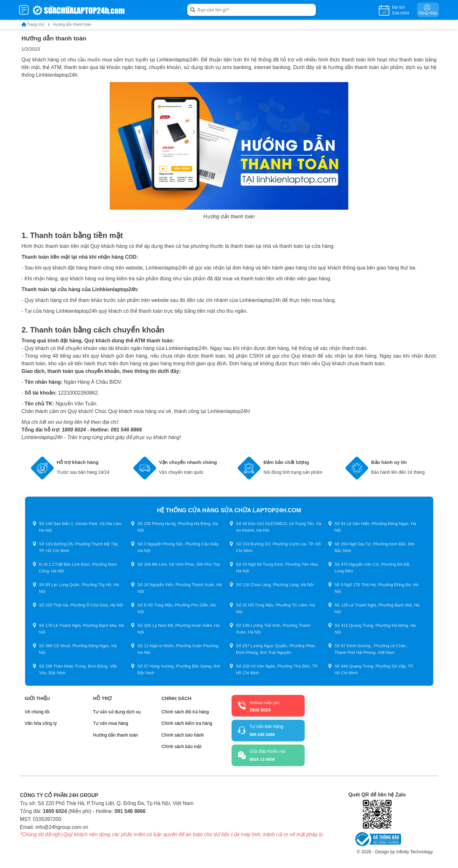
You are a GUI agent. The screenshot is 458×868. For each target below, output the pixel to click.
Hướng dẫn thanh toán (116, 735)
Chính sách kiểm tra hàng (187, 723)
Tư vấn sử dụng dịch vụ (117, 712)
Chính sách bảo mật (182, 746)
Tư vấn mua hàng (111, 723)
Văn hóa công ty (41, 723)
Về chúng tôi (37, 712)
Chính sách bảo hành (183, 735)
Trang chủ (36, 24)
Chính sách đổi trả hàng (185, 712)
